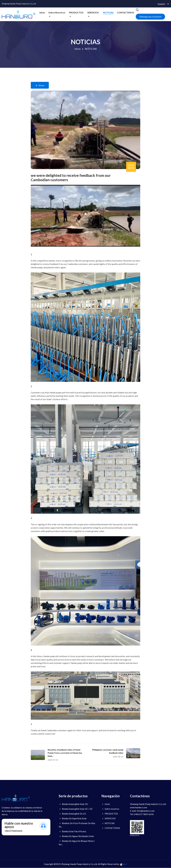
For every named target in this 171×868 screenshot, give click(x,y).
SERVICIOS (93, 12)
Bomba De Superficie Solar (73, 819)
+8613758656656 (13, 831)
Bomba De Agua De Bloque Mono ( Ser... (77, 843)
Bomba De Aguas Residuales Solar (76, 836)
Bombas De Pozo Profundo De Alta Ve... (77, 825)
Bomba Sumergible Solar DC (73, 804)
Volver (40, 86)
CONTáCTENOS (125, 12)
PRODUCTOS (76, 12)
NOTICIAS (108, 12)
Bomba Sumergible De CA (72, 814)
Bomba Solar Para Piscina (72, 832)
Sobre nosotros (57, 12)
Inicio (42, 12)
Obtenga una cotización (150, 17)
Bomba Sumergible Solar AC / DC (76, 809)
